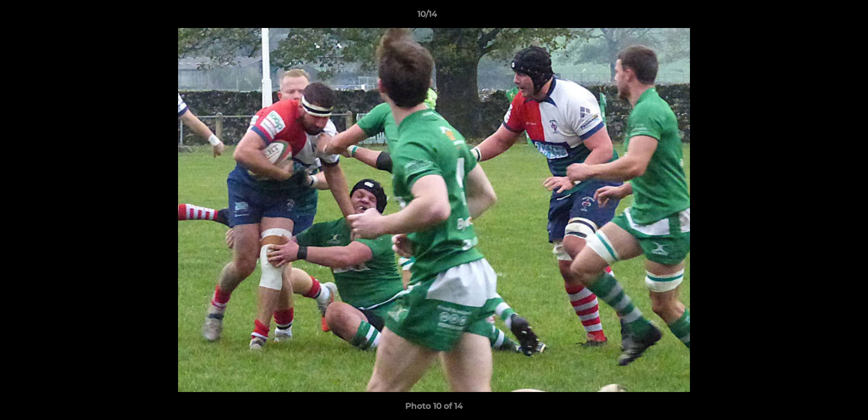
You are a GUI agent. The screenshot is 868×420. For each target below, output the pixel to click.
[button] (819, 17)
